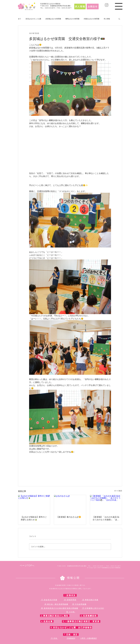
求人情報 (107, 19)
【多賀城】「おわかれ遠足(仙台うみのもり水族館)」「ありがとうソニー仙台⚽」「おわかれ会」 (106, 518)
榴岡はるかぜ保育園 (72, 19)
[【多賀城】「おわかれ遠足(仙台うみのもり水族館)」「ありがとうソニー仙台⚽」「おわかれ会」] (106, 504)
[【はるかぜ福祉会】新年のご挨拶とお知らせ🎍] (34, 504)
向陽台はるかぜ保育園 (92, 19)
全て (20, 19)
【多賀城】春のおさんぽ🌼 (69, 517)
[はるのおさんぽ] (70, 504)
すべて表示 (118, 491)
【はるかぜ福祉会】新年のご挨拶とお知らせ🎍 (34, 518)
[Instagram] (107, 5)
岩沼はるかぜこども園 (33, 19)
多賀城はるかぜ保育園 (53, 19)
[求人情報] (80, 6)
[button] (119, 6)
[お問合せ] (93, 6)
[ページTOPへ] (27, 566)
